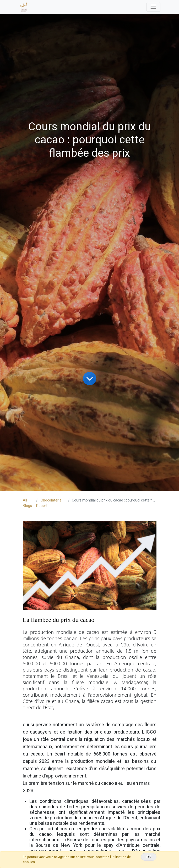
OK (149, 857)
